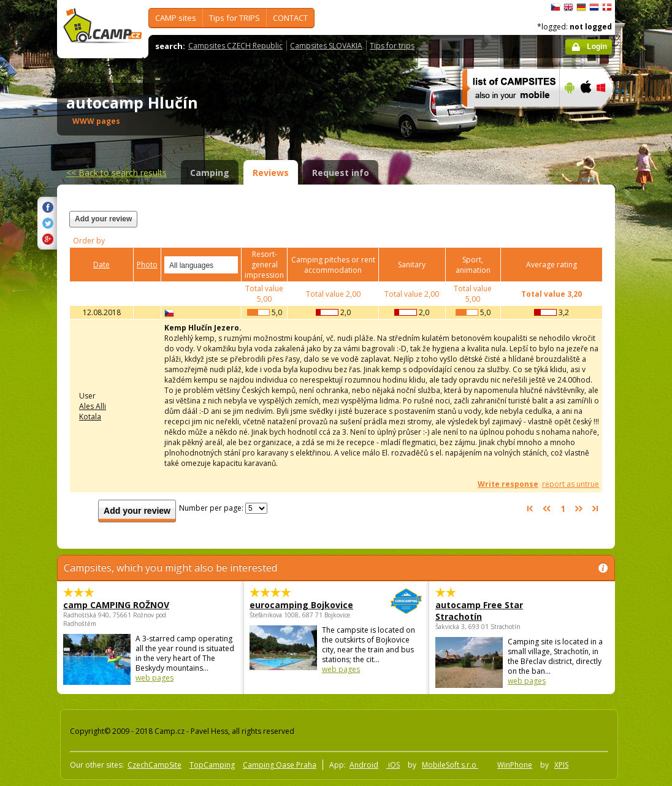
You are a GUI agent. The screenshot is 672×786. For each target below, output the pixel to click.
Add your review (103, 219)
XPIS (561, 765)
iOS (393, 765)
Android (364, 765)
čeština (556, 7)
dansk (607, 7)
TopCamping (212, 765)
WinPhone (515, 765)
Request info (341, 173)
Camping (210, 173)
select (229, 265)
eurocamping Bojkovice (303, 605)
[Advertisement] (451, 226)
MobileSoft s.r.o (450, 765)
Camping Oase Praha (280, 765)
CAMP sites (176, 18)
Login (597, 47)
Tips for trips (392, 46)
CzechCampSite (155, 765)
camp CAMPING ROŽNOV (116, 605)
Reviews (271, 173)
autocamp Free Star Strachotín (479, 611)
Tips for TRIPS (235, 18)
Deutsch (581, 7)
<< (116, 173)
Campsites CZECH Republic (235, 46)
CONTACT (290, 18)
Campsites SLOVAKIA (326, 46)
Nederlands (594, 7)
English (568, 7)
